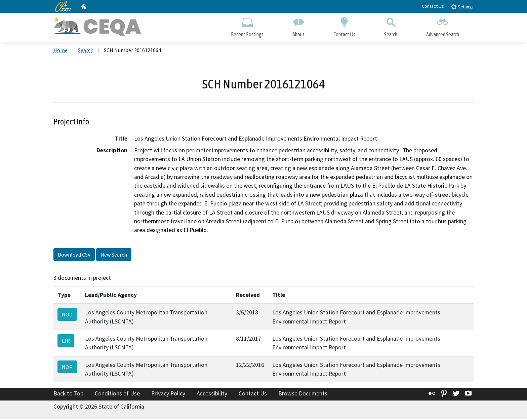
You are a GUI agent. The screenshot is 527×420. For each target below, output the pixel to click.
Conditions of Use (117, 394)
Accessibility (212, 394)
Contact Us (433, 6)
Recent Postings (247, 26)
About (298, 26)
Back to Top (68, 394)
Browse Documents (303, 394)
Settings (462, 7)
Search (391, 26)
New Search (114, 255)
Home (60, 51)
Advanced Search (443, 26)
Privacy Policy (168, 394)
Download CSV (74, 255)
